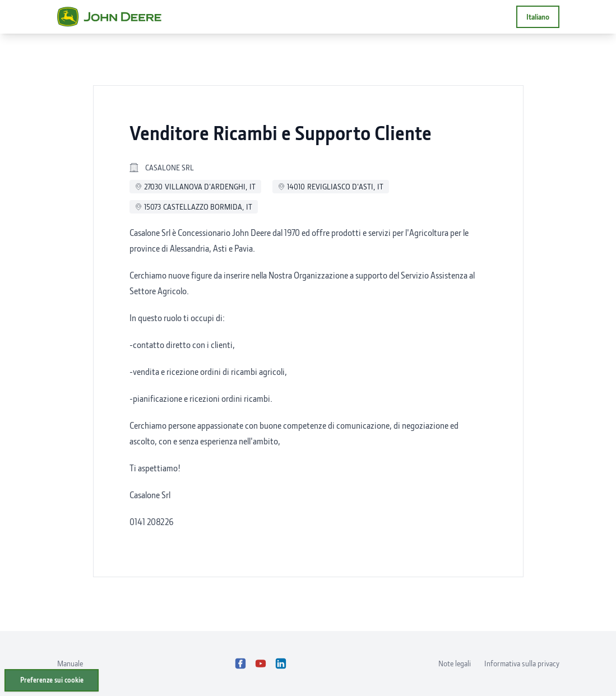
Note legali (455, 663)
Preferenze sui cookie (52, 680)
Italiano (538, 17)
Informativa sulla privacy (522, 663)
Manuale (70, 663)
